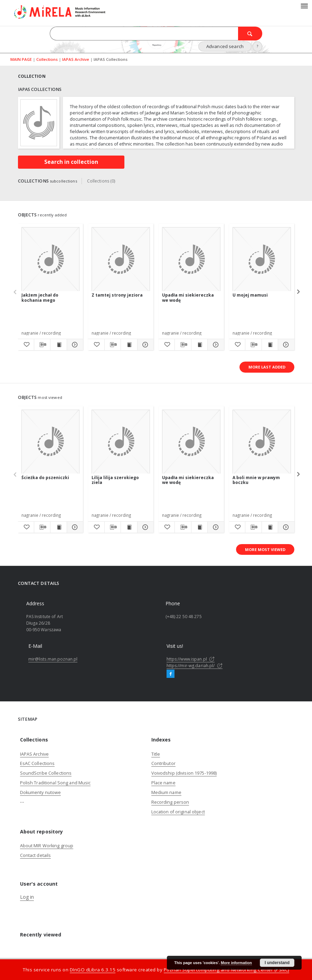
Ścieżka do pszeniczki (45, 478)
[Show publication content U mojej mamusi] (270, 345)
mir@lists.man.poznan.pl (53, 659)
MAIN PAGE (21, 59)
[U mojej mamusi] (262, 259)
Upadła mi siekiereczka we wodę (188, 297)
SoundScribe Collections (46, 773)
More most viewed (265, 549)
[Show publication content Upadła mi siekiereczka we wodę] (199, 345)
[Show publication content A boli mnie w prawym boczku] (270, 527)
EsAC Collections (37, 763)
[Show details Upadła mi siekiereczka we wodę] (215, 345)
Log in (27, 897)
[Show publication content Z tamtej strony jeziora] (129, 345)
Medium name (166, 792)
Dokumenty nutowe (41, 792)
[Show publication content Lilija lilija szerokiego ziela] (129, 527)
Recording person (170, 802)
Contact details (36, 855)
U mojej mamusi (250, 295)
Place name (163, 783)
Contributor (163, 763)
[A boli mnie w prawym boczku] (262, 442)
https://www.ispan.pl (191, 659)
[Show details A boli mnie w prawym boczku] (285, 527)
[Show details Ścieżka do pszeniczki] (74, 527)
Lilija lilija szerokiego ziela (115, 480)
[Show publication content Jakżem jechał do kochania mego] (58, 345)
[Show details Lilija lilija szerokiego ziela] (144, 527)
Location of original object (178, 812)
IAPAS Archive (76, 59)
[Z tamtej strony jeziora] (121, 259)
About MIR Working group (47, 846)
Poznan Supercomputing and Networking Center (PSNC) (226, 970)
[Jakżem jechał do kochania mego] (51, 259)
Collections (48, 59)
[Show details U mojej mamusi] (285, 345)
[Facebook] (171, 674)
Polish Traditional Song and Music (55, 783)
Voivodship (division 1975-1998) (184, 773)
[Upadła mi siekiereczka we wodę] (191, 259)
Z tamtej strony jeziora (117, 295)
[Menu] (304, 6)
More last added (267, 367)
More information (236, 963)
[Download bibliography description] (42, 345)
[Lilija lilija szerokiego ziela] (121, 442)
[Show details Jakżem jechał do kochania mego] (74, 345)
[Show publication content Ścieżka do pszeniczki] (58, 527)
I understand (277, 963)
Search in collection (71, 162)
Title (156, 754)
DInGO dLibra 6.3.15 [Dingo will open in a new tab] (93, 970)
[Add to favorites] (26, 345)
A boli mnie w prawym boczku (256, 480)
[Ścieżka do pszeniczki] (51, 442)
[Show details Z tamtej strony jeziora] (144, 345)
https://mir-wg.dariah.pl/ (195, 666)
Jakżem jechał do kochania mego (40, 297)
